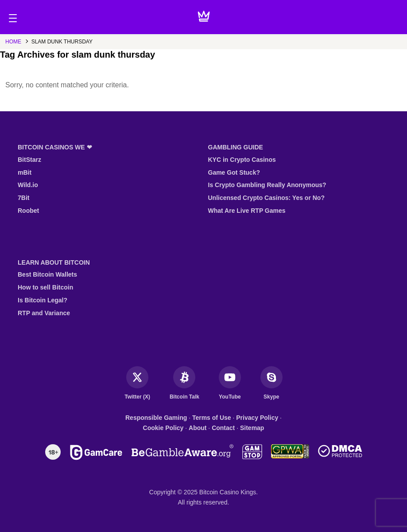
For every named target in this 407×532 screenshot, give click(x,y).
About (198, 428)
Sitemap (252, 428)
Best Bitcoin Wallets (47, 274)
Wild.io (28, 185)
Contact (223, 428)
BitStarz (29, 160)
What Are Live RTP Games (247, 211)
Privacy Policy (257, 418)
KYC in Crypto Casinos (242, 160)
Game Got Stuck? (234, 172)
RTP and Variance (44, 313)
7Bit (23, 198)
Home (13, 42)
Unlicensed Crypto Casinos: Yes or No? (266, 198)
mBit (25, 172)
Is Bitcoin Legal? (43, 300)
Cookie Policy (163, 428)
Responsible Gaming (156, 418)
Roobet (28, 211)
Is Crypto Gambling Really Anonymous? (267, 185)
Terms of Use (212, 418)
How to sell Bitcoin (45, 287)
